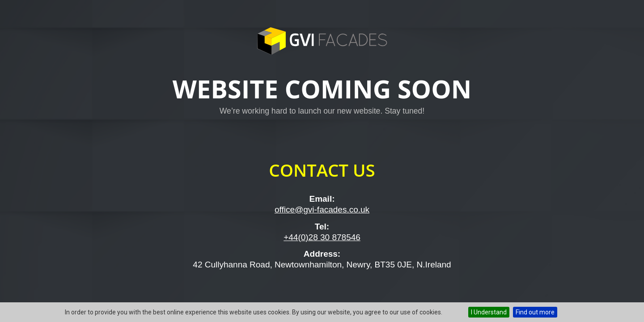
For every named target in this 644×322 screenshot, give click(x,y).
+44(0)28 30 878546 (322, 237)
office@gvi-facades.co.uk (322, 210)
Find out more (535, 312)
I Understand (489, 312)
